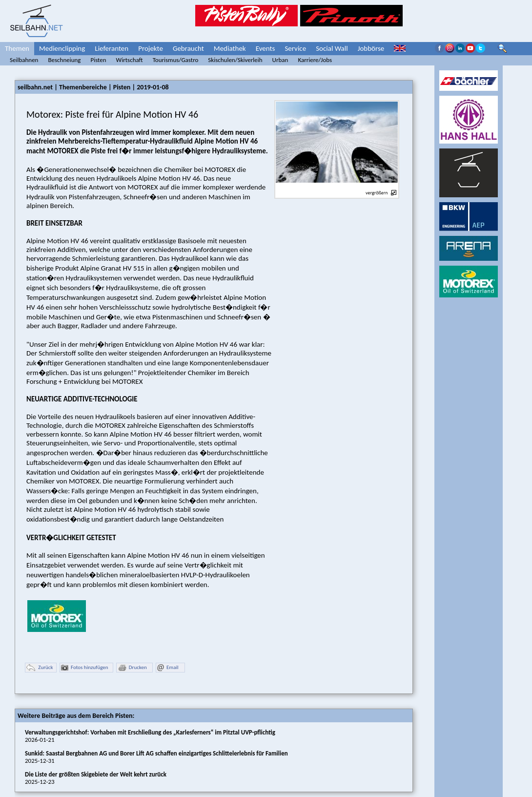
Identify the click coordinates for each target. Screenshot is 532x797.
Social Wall (332, 48)
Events (266, 48)
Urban (280, 60)
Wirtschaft (130, 60)
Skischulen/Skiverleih (235, 60)
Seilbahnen (24, 60)
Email (168, 668)
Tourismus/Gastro (176, 60)
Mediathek (230, 48)
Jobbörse (371, 48)
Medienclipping (62, 48)
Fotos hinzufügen (85, 668)
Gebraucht (188, 48)
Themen (17, 48)
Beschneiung (64, 60)
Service (295, 48)
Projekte (151, 48)
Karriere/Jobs (315, 60)
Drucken (132, 668)
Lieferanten (112, 48)
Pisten (98, 60)
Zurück (40, 668)
